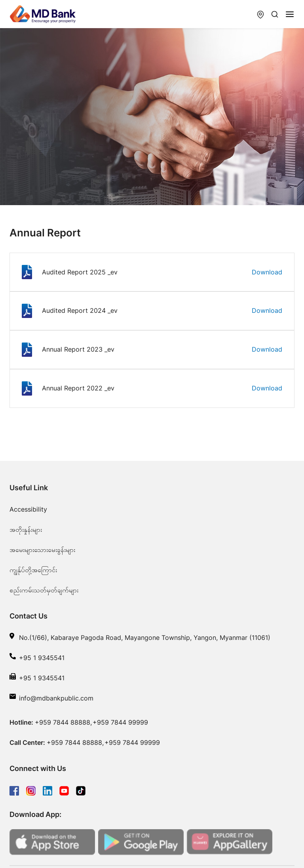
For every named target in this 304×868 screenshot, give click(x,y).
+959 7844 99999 (120, 722)
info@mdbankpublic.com (56, 698)
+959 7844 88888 (63, 722)
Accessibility (28, 509)
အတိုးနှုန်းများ (26, 529)
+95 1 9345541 (42, 658)
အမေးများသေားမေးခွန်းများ (42, 550)
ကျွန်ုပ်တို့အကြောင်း (33, 570)
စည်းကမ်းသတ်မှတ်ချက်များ (44, 590)
